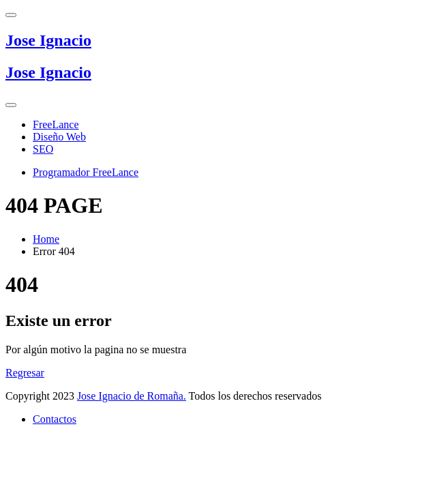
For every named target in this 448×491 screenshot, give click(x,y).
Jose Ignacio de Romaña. (132, 396)
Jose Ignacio (48, 40)
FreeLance (56, 124)
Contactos (55, 419)
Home (46, 239)
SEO (43, 149)
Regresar (25, 373)
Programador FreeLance (86, 172)
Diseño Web (59, 137)
